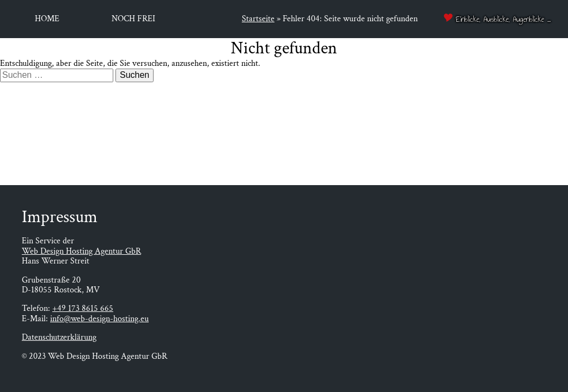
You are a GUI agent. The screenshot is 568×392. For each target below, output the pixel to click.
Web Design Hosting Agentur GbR (81, 251)
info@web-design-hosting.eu (99, 319)
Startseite (258, 19)
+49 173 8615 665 (83, 308)
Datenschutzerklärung (59, 337)
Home (47, 19)
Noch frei (133, 19)
